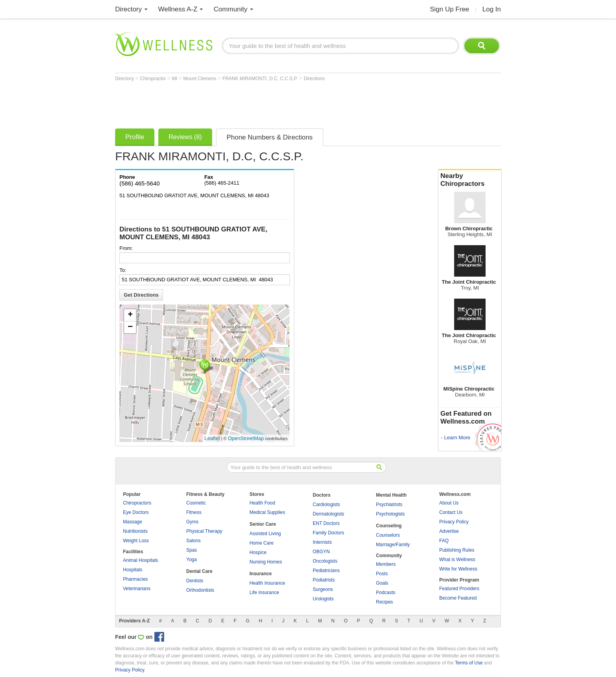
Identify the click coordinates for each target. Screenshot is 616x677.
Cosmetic (196, 503)
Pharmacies (135, 579)
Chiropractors (137, 503)
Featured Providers (459, 589)
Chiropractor (153, 79)
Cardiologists (326, 505)
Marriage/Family (393, 545)
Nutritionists (135, 531)
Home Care (261, 543)
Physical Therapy (204, 531)
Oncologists (325, 561)
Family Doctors (328, 533)
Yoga (192, 560)
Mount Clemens (201, 79)
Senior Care (263, 524)
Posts (382, 574)
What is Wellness (457, 560)
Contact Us (451, 512)
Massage (133, 522)
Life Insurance (264, 593)
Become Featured (458, 598)
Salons (193, 541)
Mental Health (391, 495)
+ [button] (130, 315)
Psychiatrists (389, 505)
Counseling (389, 526)
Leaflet (212, 438)
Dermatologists (328, 514)
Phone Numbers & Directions (270, 137)
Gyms (192, 522)
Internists (322, 542)
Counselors (388, 535)
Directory (128, 9)
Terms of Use (469, 663)
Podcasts (386, 593)
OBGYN (321, 552)
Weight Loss (136, 541)
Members (386, 564)
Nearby (470, 180)
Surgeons (323, 589)
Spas (192, 550)
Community (231, 9)
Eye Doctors (136, 512)
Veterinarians (137, 589)
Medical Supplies (267, 512)
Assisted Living (265, 534)
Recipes (384, 602)
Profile (135, 137)
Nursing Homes (266, 562)
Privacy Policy (454, 522)
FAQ (444, 541)
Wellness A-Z (178, 9)
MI (175, 79)
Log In (492, 9)
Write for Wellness (458, 569)
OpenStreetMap (246, 438)
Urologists (323, 599)
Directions (314, 79)
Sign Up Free (449, 9)
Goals (382, 583)
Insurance (261, 574)
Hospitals (133, 570)
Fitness (194, 512)
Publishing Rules (457, 550)
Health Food (262, 503)
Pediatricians (326, 571)
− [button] (130, 327)
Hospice (258, 552)
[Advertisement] (258, 103)
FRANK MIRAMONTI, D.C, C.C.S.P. (261, 79)
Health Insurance (267, 583)
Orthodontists (200, 590)
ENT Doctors (326, 523)
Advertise (449, 531)
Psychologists (390, 514)
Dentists (195, 581)
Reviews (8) (185, 137)
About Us (449, 503)
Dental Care (199, 571)
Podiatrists (324, 580)
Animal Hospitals (140, 560)
